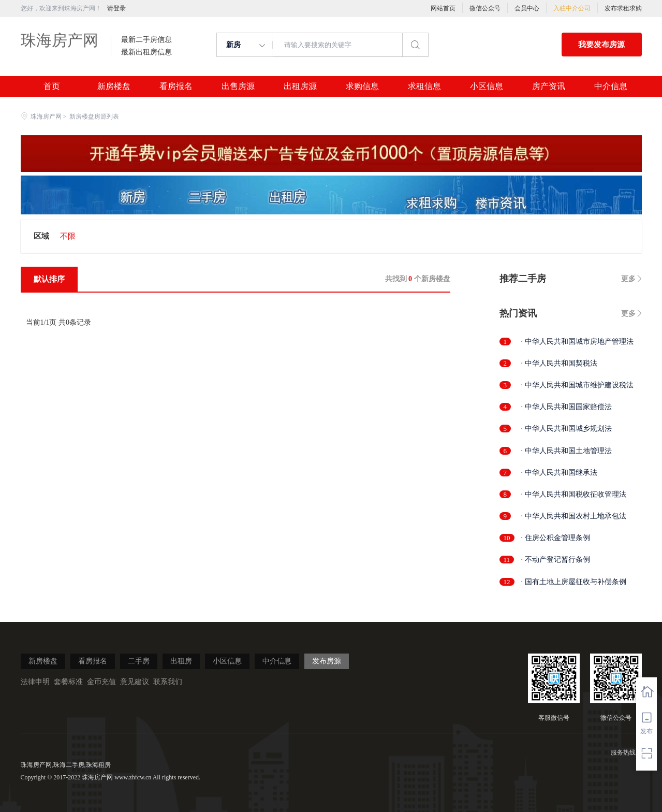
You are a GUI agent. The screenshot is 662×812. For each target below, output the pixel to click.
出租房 (181, 661)
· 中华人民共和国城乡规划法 (567, 429)
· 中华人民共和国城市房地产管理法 (577, 342)
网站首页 (443, 8)
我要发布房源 (601, 45)
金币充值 (101, 682)
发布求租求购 (623, 8)
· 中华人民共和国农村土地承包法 (574, 516)
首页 (52, 86)
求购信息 (362, 86)
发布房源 (327, 661)
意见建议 (135, 682)
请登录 (116, 8)
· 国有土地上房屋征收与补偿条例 (574, 582)
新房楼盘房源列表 (94, 117)
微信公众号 (485, 8)
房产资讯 (549, 86)
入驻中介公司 (572, 8)
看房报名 (176, 86)
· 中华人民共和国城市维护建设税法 (577, 385)
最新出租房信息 (146, 52)
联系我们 (168, 682)
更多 (628, 279)
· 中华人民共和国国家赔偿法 (567, 407)
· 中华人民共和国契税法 (559, 363)
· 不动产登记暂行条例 (556, 560)
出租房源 (300, 86)
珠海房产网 (60, 40)
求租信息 (424, 86)
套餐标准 (68, 682)
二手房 (139, 661)
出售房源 (238, 86)
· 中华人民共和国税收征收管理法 (574, 494)
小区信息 (487, 86)
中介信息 (611, 86)
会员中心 (527, 8)
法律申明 (35, 682)
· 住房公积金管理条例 (556, 538)
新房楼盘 (114, 86)
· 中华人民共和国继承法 (559, 473)
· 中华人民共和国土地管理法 (567, 451)
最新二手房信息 (146, 40)
